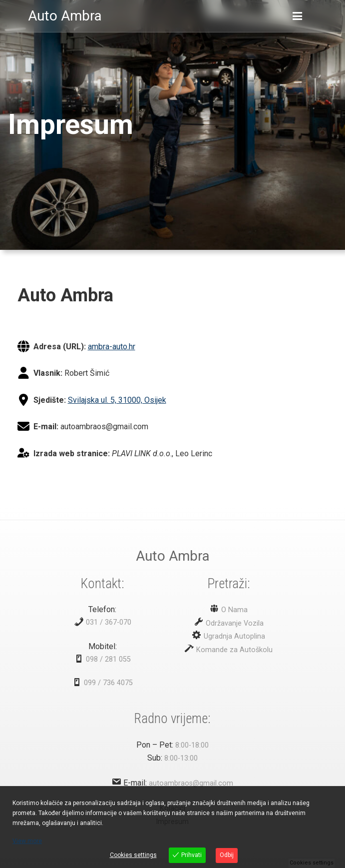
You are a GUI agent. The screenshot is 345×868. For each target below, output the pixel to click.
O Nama (233, 610)
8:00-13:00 (181, 758)
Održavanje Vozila (234, 623)
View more (27, 841)
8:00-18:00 (192, 745)
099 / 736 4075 (108, 683)
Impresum (71, 125)
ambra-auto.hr (112, 347)
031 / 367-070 (109, 622)
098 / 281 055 (108, 659)
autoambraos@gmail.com (191, 783)
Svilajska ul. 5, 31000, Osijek (117, 400)
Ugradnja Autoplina (233, 636)
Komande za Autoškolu (233, 650)
